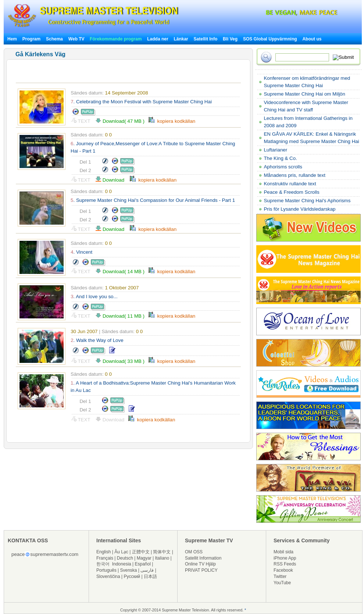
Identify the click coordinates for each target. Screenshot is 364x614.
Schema (54, 39)
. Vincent (81, 252)
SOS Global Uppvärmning (270, 39)
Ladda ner (158, 39)
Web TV (77, 39)
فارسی (147, 570)
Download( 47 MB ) (122, 121)
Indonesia (122, 564)
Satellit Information (203, 558)
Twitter (280, 576)
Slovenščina (108, 576)
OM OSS (194, 552)
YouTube (282, 583)
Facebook (283, 570)
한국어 (103, 564)
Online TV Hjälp (200, 564)
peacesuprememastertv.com (45, 554)
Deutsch (125, 558)
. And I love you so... (94, 297)
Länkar (181, 39)
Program (31, 39)
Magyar (144, 558)
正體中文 (141, 552)
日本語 (150, 576)
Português (106, 570)
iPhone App (285, 558)
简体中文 (162, 552)
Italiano (162, 558)
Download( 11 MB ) (122, 316)
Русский (132, 576)
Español (143, 564)
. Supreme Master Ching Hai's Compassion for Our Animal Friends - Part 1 (153, 200)
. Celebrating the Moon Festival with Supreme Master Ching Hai (141, 102)
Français (105, 558)
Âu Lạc (121, 552)
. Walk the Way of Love (97, 340)
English (104, 552)
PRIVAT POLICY (201, 570)
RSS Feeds (285, 564)
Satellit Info (206, 39)
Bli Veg (230, 39)
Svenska (129, 570)
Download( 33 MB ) (122, 361)
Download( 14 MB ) (122, 272)
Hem (12, 39)
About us (312, 39)
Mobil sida (283, 552)
